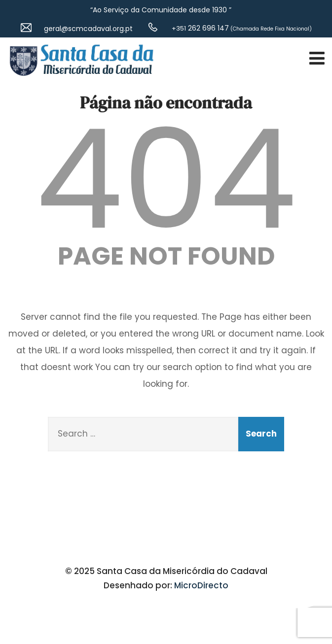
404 (166, 179)
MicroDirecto (201, 585)
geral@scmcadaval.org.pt (88, 29)
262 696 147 (199, 28)
